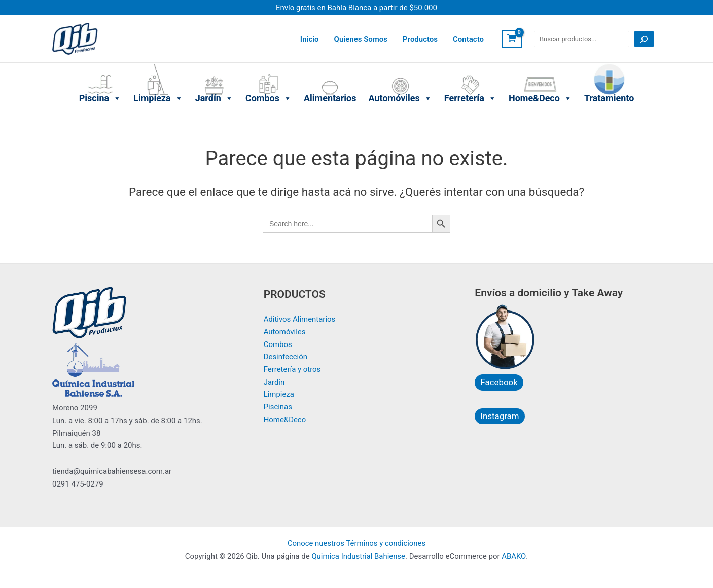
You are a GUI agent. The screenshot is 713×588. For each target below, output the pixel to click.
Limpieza (158, 65)
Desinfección (286, 357)
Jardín (214, 65)
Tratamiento (609, 65)
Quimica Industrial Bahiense (359, 556)
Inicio (310, 39)
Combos (269, 65)
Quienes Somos (361, 39)
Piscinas (278, 407)
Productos (420, 39)
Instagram (499, 416)
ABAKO (514, 556)
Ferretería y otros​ (292, 369)
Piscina (100, 65)
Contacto (468, 39)
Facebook (498, 382)
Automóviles (400, 65)
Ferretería (470, 65)
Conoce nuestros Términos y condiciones (357, 543)
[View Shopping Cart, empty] (512, 39)
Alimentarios (330, 65)
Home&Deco (540, 65)
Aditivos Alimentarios (300, 319)
